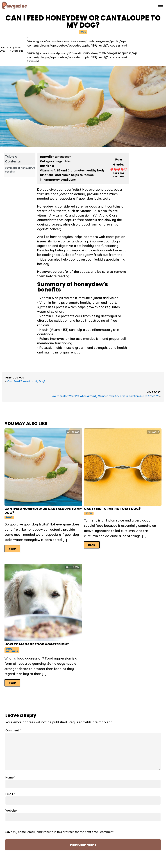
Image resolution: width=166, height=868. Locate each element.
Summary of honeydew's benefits (20, 170)
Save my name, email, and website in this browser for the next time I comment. (60, 832)
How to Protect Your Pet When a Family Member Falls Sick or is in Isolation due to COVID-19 (105, 396)
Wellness (12, 651)
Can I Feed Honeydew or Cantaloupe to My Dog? (43, 511)
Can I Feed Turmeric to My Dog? (26, 381)
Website (11, 810)
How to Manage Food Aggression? (37, 644)
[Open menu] (161, 5)
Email (10, 794)
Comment (13, 730)
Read (12, 549)
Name (10, 777)
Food (83, 32)
